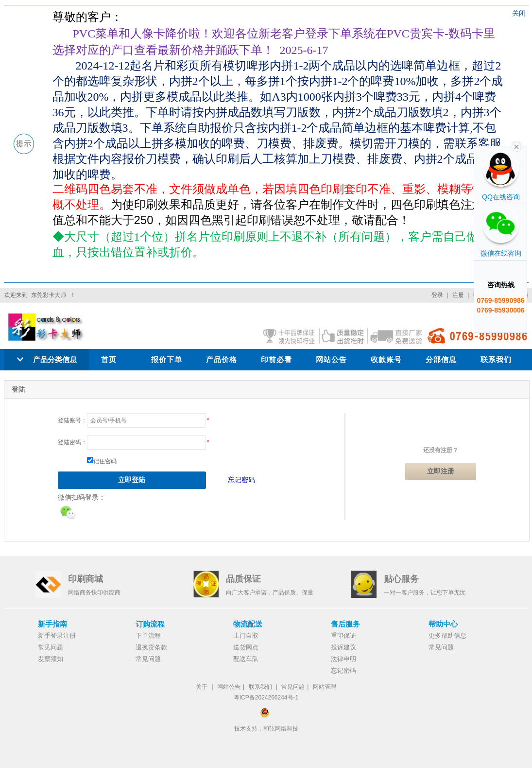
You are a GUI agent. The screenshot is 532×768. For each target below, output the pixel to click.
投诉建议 (343, 647)
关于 (202, 687)
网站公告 (331, 359)
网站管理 (325, 687)
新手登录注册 (57, 636)
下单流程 (148, 636)
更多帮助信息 (447, 636)
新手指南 (52, 624)
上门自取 (246, 636)
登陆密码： (72, 442)
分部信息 (441, 359)
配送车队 (246, 659)
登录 (437, 295)
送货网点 (246, 647)
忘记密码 (241, 480)
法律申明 (343, 659)
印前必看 (276, 359)
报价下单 (167, 359)
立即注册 (441, 471)
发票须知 (51, 659)
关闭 (519, 13)
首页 (109, 359)
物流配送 (248, 624)
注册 (458, 295)
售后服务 (345, 624)
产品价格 (222, 359)
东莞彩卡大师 (49, 295)
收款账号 (386, 359)
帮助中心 (443, 624)
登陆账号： (72, 420)
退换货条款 (151, 647)
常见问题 (51, 647)
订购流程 (150, 624)
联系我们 (496, 359)
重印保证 (343, 636)
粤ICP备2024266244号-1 (266, 698)
